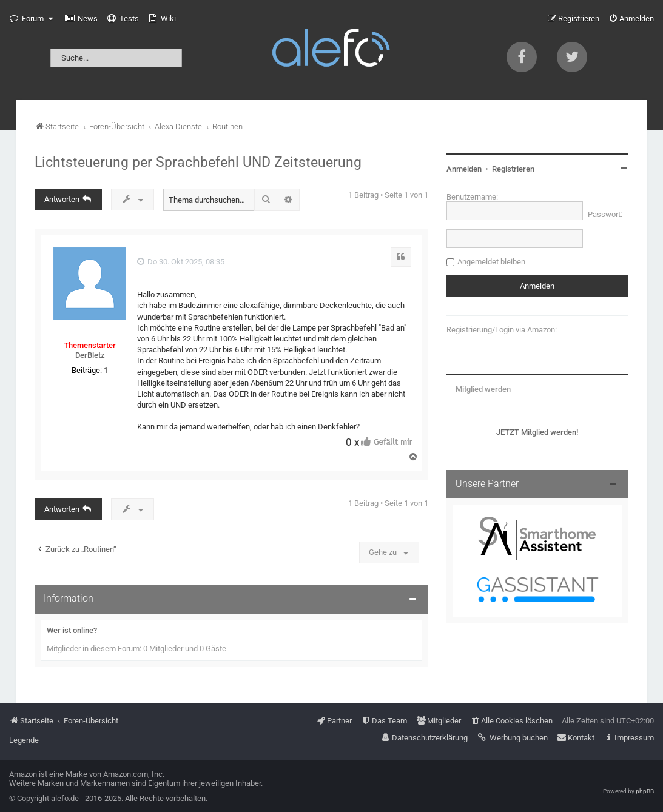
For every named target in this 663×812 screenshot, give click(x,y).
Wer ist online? (72, 630)
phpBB (645, 791)
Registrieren (513, 169)
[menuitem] (81, 19)
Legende (24, 740)
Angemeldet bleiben (491, 262)
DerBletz (90, 355)
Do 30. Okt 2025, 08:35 (181, 262)
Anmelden (464, 169)
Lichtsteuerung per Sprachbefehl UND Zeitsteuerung (198, 162)
